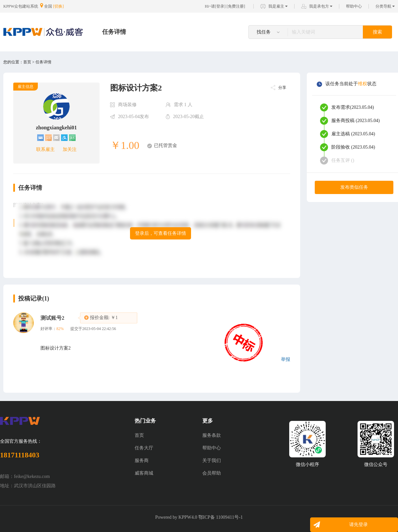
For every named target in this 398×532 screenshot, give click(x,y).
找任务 (268, 32)
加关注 (70, 149)
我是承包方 (321, 6)
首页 (139, 435)
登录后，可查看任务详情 (161, 233)
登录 (220, 6)
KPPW (185, 517)
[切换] (58, 6)
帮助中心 (354, 6)
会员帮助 (212, 473)
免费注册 (236, 6)
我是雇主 (278, 6)
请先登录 (359, 525)
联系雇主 (45, 149)
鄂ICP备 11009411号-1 (221, 517)
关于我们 (212, 461)
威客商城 (144, 473)
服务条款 (212, 435)
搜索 (377, 32)
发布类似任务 (354, 187)
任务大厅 (144, 448)
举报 (286, 359)
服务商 (142, 461)
